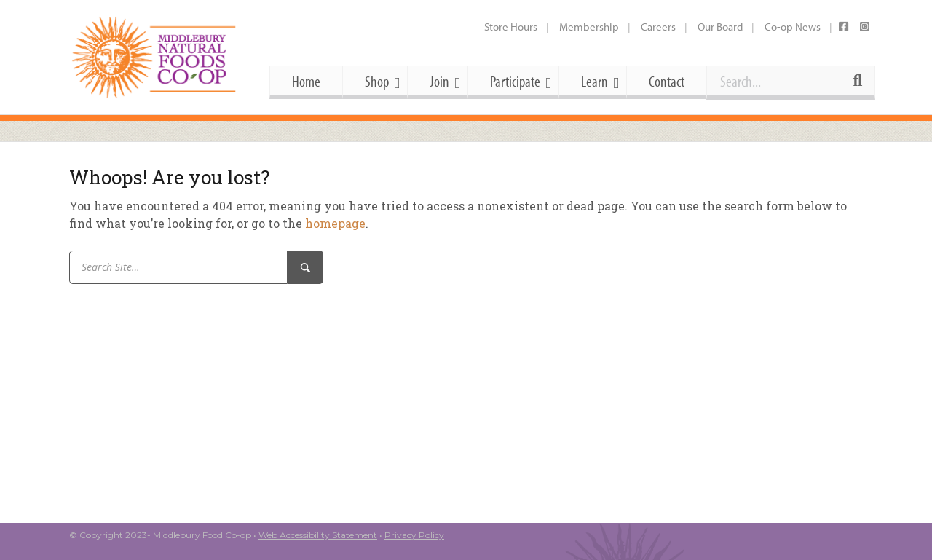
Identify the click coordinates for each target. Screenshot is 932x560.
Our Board (720, 27)
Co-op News (793, 27)
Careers (658, 27)
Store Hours (511, 27)
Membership (589, 27)
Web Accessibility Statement (318, 535)
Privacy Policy (414, 535)
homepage (335, 223)
